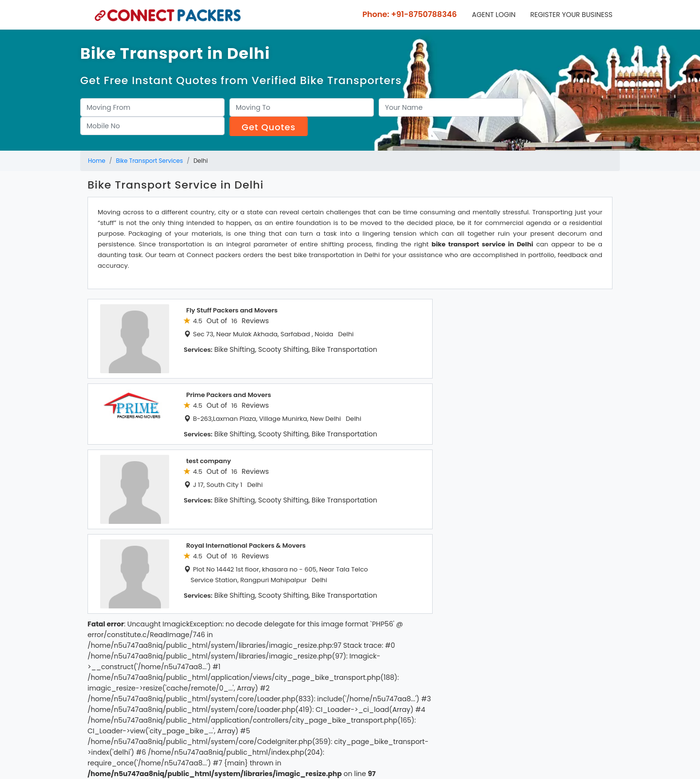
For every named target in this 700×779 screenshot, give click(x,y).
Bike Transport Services (150, 161)
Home (97, 161)
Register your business (571, 15)
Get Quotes (269, 127)
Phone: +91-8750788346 (409, 14)
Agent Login (494, 15)
